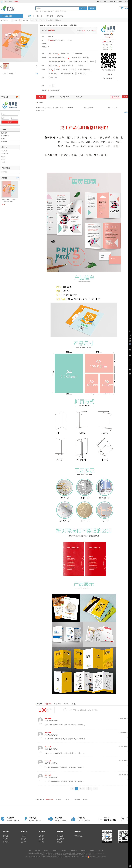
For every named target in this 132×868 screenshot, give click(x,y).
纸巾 (37, 11)
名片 (53, 11)
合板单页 (5, 151)
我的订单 (99, 1)
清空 (18, 178)
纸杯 (40, 11)
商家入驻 (39, 16)
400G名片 (6, 136)
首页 (30, 16)
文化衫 (44, 11)
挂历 (65, 11)
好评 (58, 704)
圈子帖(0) (86, 799)
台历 (62, 11)
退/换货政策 (60, 839)
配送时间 (41, 839)
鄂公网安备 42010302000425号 (97, 857)
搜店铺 (92, 8)
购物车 (106, 1)
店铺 (110, 74)
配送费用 (41, 842)
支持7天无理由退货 (54, 90)
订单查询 (24, 836)
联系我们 (46, 850)
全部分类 (9, 16)
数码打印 (5, 157)
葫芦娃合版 (51, 40)
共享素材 (50, 16)
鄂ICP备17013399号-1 (75, 857)
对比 (5, 74)
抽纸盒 (5, 142)
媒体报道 (6, 842)
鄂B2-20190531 (58, 857)
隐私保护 (55, 850)
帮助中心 (60, 16)
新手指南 (24, 839)
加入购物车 (127, 97)
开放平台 (101, 850)
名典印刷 (5, 172)
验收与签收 (60, 836)
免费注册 (16, 1)
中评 (66, 704)
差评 (74, 704)
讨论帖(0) (68, 799)
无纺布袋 (57, 11)
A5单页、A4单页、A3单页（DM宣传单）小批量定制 (9, 200)
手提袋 (49, 11)
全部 (48, 704)
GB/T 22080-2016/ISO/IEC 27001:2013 (81, 855)
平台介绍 (6, 839)
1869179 (84, 853)
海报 (4, 162)
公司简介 (38, 850)
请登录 (10, 1)
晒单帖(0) (59, 799)
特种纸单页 (5, 154)
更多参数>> (127, 112)
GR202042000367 (53, 855)
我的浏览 (120, 1)
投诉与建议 (74, 850)
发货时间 (41, 836)
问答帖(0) (77, 799)
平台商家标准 (79, 836)
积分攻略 (24, 842)
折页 (4, 159)
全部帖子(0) (49, 799)
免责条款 (6, 836)
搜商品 (83, 8)
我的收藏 (112, 1)
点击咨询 (74, 853)
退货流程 (59, 842)
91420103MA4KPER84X (37, 857)
